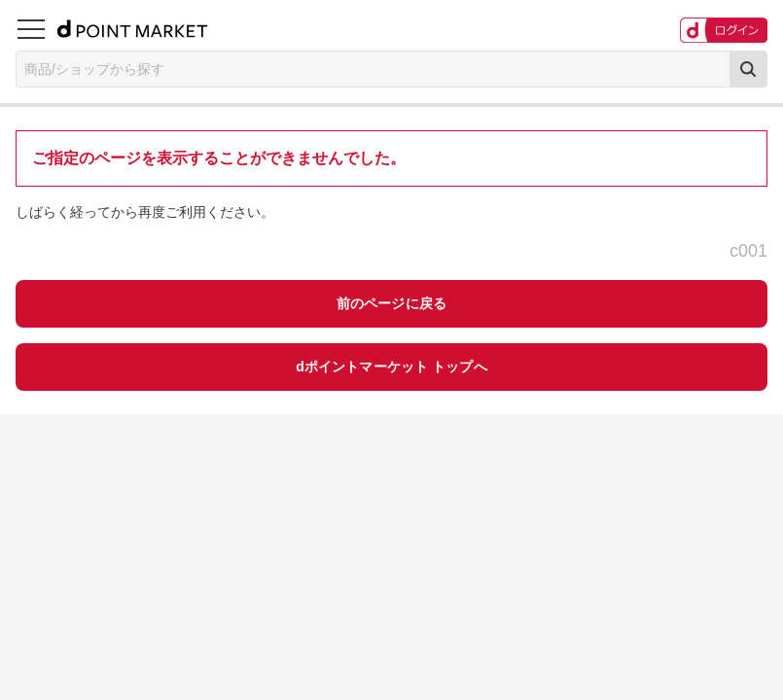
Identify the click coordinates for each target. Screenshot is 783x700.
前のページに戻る (391, 303)
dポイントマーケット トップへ (391, 367)
